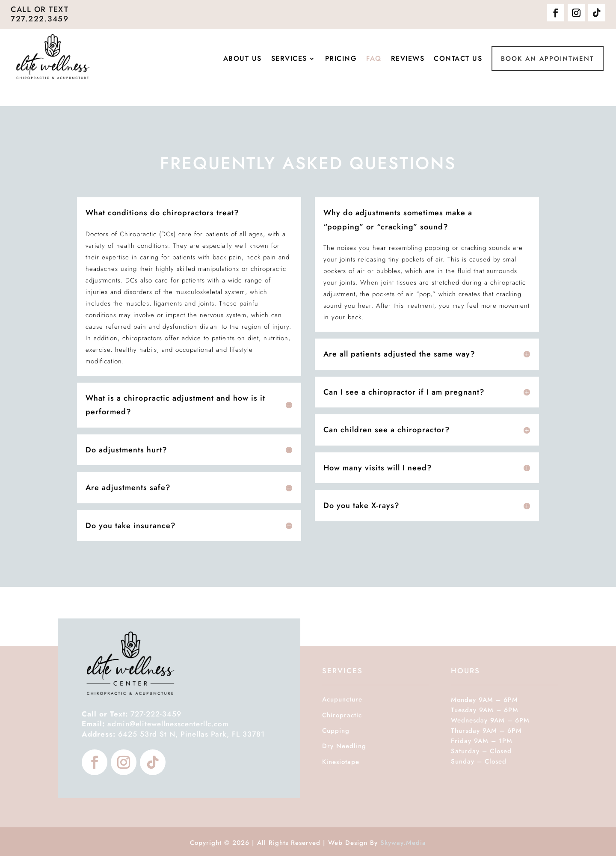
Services (289, 59)
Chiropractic (342, 715)
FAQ (374, 59)
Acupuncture (342, 699)
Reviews (408, 59)
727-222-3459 (132, 714)
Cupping (336, 731)
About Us (243, 59)
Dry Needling (344, 746)
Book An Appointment (548, 59)
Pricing (341, 59)
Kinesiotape (341, 762)
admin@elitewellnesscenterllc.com (168, 724)
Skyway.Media (403, 843)
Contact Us (458, 59)
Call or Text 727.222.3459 (40, 14)
